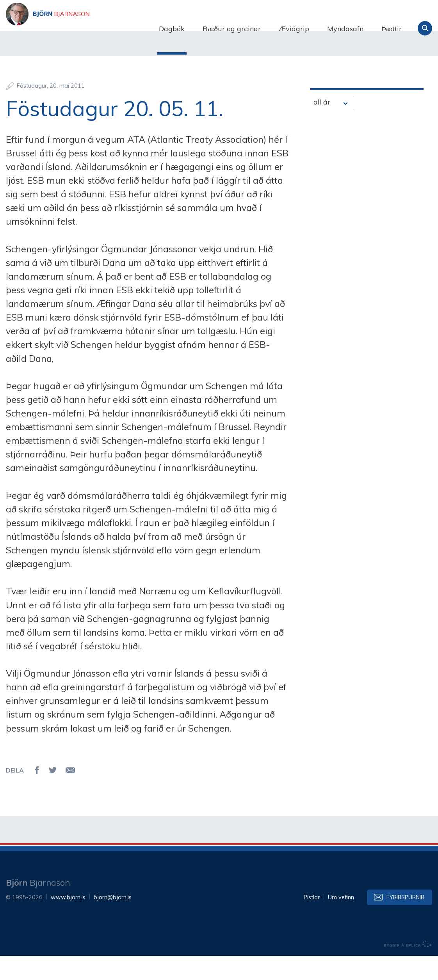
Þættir (392, 29)
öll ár (322, 126)
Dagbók (172, 29)
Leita (425, 28)
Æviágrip (294, 29)
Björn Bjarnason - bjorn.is (84, 28)
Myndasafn (345, 29)
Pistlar (312, 922)
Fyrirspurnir (405, 922)
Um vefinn (341, 922)
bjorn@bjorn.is (113, 922)
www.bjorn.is (68, 922)
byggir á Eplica (408, 968)
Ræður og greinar (232, 29)
